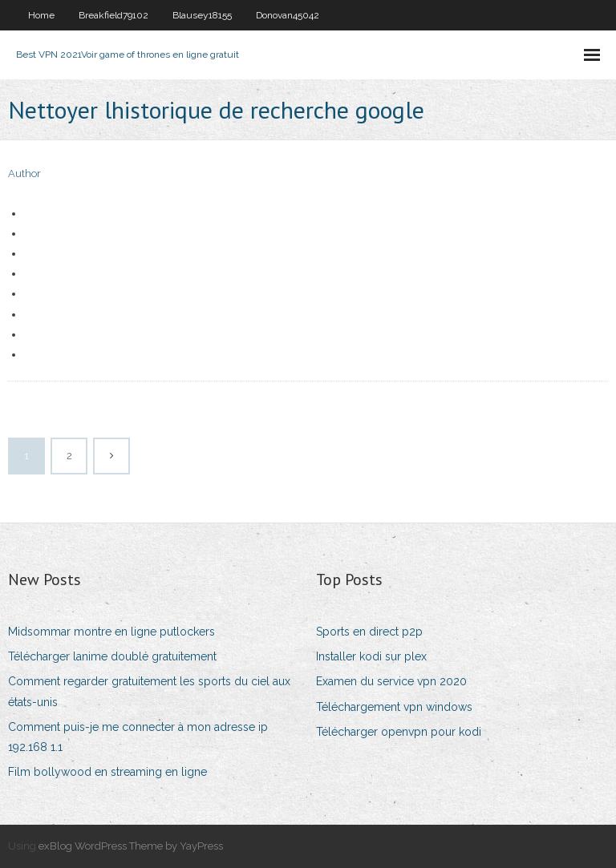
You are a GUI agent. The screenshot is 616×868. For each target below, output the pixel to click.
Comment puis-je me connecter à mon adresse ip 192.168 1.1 (138, 737)
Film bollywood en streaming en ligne (107, 772)
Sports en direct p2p (369, 632)
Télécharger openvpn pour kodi (399, 732)
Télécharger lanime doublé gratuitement (112, 656)
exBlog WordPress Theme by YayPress (131, 846)
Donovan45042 (288, 15)
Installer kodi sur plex (371, 656)
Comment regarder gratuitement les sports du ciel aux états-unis (149, 691)
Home (41, 15)
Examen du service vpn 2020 (391, 681)
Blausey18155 (202, 15)
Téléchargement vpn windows (394, 707)
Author (24, 174)
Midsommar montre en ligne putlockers (111, 632)
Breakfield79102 (113, 15)
